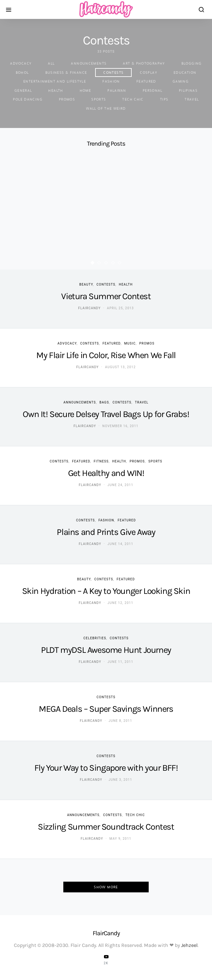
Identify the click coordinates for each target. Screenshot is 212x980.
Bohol (22, 72)
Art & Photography (144, 63)
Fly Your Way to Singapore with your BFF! (106, 768)
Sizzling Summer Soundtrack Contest (106, 827)
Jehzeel (189, 945)
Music (130, 343)
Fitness (101, 461)
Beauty (86, 284)
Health (56, 90)
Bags (104, 402)
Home (86, 90)
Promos (67, 99)
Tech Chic (133, 99)
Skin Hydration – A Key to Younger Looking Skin (106, 591)
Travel (192, 99)
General (23, 90)
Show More (106, 887)
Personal (153, 90)
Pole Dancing (28, 99)
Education (185, 72)
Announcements (89, 63)
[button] (92, 263)
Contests (113, 72)
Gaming (181, 81)
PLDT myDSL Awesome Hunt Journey (106, 650)
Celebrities (95, 638)
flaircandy (89, 308)
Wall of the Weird (106, 108)
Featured (146, 81)
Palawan (117, 90)
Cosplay (149, 72)
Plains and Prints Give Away (106, 532)
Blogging (192, 63)
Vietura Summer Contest (106, 296)
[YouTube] (106, 960)
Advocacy (21, 63)
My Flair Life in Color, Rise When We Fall (106, 355)
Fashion (111, 81)
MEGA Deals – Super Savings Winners (106, 709)
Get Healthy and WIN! (106, 473)
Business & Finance (66, 72)
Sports (99, 99)
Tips (164, 99)
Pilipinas (188, 90)
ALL (51, 63)
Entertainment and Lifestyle (55, 81)
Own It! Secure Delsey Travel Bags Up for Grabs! (106, 414)
